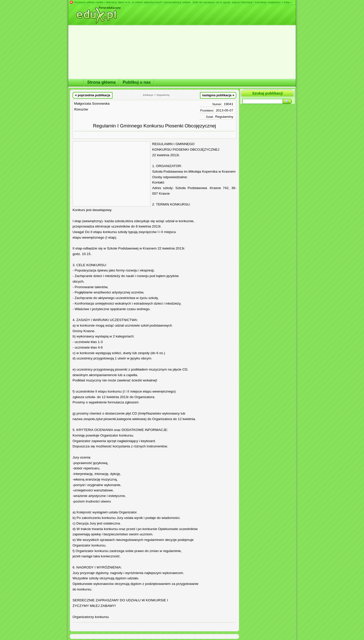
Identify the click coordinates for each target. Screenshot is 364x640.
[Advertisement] (111, 174)
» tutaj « (286, 2)
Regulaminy (224, 117)
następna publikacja (218, 95)
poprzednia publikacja (93, 95)
